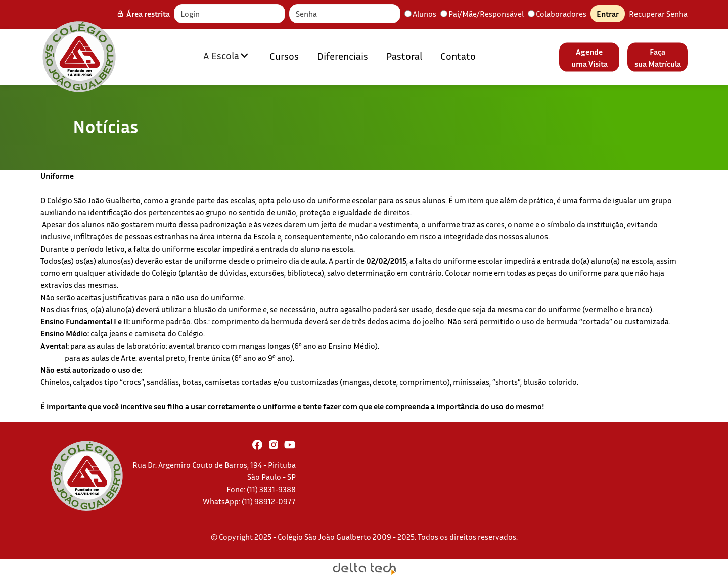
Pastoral (404, 55)
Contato (458, 55)
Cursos (284, 55)
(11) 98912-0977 (269, 501)
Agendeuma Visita (589, 57)
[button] (226, 55)
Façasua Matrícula (658, 57)
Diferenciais (343, 55)
